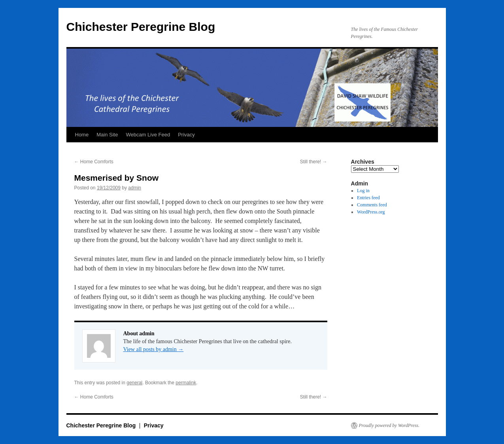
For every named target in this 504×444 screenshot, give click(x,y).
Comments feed (372, 205)
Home (82, 135)
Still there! (314, 162)
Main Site (107, 135)
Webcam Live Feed (148, 135)
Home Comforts (94, 162)
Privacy (186, 135)
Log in (363, 191)
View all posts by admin (154, 349)
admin (135, 188)
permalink (186, 383)
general (134, 383)
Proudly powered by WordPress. (389, 425)
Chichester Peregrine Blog (141, 27)
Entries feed (368, 198)
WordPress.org (371, 212)
